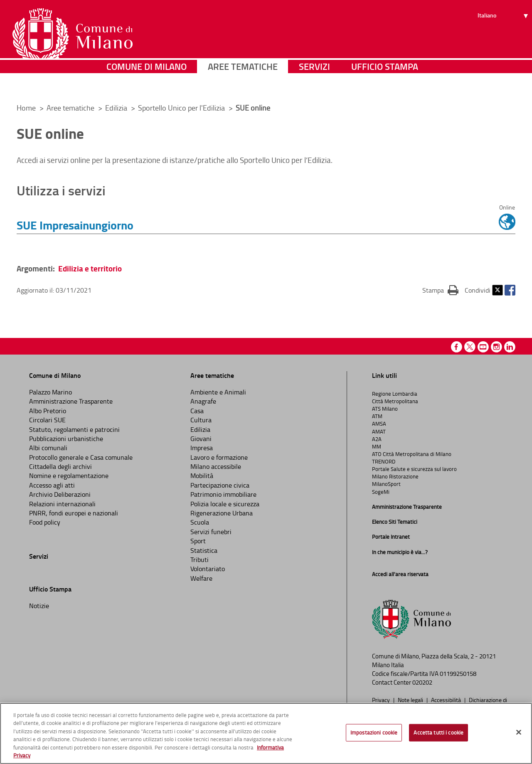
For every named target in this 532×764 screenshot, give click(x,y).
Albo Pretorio (48, 411)
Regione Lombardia (395, 394)
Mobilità (202, 476)
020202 (422, 682)
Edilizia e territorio (90, 268)
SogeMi (381, 492)
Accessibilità (447, 700)
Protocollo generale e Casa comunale (81, 457)
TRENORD (384, 461)
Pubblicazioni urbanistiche (66, 439)
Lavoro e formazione (219, 457)
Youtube (483, 347)
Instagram (496, 347)
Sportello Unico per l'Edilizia (182, 108)
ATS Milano (385, 409)
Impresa (202, 448)
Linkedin (510, 347)
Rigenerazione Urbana (222, 513)
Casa (197, 411)
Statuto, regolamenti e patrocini (74, 429)
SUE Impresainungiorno (75, 225)
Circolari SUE (47, 420)
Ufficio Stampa (385, 85)
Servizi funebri (211, 532)
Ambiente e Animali (218, 392)
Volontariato (208, 569)
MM (377, 446)
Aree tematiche (243, 85)
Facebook (510, 290)
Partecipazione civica (220, 485)
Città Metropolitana (395, 401)
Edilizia (117, 108)
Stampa (440, 290)
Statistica (204, 550)
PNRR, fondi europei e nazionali (74, 513)
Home (26, 108)
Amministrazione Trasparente (71, 401)
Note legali (411, 700)
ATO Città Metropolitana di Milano (412, 454)
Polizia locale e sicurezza (225, 504)
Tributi (199, 559)
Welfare (201, 578)
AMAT (379, 431)
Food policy (45, 522)
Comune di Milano (147, 85)
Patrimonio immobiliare (223, 494)
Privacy (382, 700)
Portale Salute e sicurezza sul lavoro (414, 469)
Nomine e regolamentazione (69, 476)
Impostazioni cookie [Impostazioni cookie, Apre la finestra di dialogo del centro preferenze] (374, 732)
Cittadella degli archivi (60, 466)
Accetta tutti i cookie (438, 732)
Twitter (498, 290)
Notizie (39, 606)
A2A (377, 439)
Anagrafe (203, 401)
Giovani (201, 439)
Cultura (201, 420)
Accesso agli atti (52, 485)
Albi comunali (48, 448)
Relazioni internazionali (62, 504)
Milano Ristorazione (395, 476)
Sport (198, 541)
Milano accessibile (216, 466)
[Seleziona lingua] (504, 38)
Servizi (314, 85)
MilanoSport (386, 484)
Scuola (200, 522)
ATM (377, 416)
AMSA (379, 424)
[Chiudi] (519, 732)
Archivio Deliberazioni (60, 494)
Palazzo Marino (50, 392)
